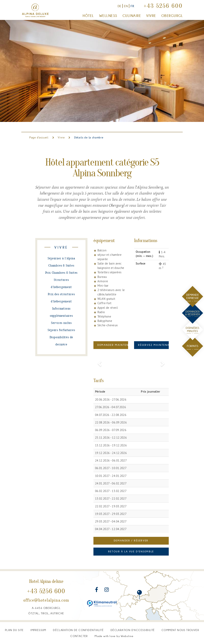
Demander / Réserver (131, 541)
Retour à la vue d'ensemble (131, 551)
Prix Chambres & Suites (61, 273)
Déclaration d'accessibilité (133, 630)
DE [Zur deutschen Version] (120, 6)
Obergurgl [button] (172, 16)
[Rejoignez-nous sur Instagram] (107, 590)
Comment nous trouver (180, 630)
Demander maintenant (113, 345)
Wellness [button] (108, 16)
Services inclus (61, 323)
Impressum (38, 630)
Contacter (79, 636)
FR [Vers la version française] (132, 6)
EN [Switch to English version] (126, 6)
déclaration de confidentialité (78, 630)
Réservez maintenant (153, 345)
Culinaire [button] (132, 16)
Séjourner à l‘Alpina (61, 259)
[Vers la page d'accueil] (35, 10)
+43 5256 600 (163, 6)
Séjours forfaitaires (61, 330)
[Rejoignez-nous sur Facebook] (97, 590)
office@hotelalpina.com (46, 600)
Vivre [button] (151, 16)
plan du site (14, 630)
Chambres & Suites (61, 266)
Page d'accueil (39, 137)
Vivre (61, 137)
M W (114, 636)
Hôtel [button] (88, 16)
